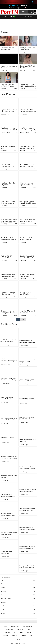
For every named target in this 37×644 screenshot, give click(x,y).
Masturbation (18, 606)
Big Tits (18, 591)
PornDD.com (14, 5)
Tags (28, 629)
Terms (24, 635)
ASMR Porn (15, 627)
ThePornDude (24, 5)
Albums (7, 632)
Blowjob (18, 602)
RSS (21, 632)
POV (18, 580)
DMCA (32, 635)
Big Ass (18, 588)
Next (23, 320)
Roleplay (18, 584)
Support (15, 635)
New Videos (10, 629)
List (15, 632)
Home (5, 627)
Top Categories (6, 577)
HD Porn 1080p (18, 599)
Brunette (18, 595)
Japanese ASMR (27, 627)
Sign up (12, 8)
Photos (20, 629)
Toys (18, 610)
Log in (18, 8)
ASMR (18, 613)
